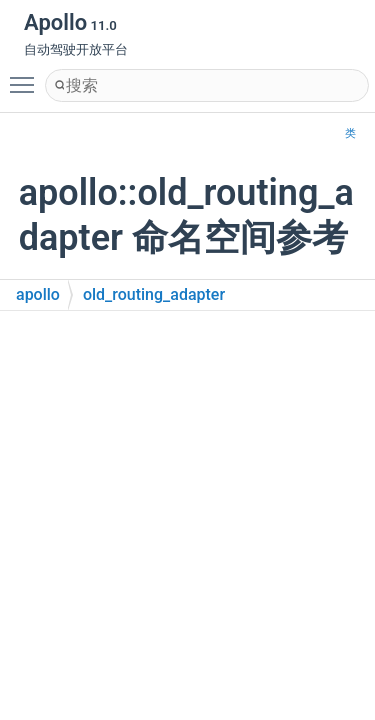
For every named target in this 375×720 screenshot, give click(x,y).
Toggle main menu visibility (27, 76)
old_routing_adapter (154, 294)
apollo (38, 294)
